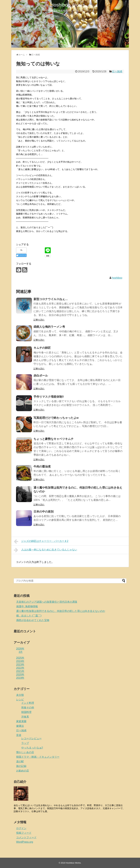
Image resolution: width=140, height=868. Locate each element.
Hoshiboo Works (68, 5)
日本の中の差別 (44, 512)
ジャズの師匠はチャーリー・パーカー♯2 (41, 541)
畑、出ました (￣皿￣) (29, 616)
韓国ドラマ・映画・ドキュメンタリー (38, 757)
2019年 (20, 678)
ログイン (21, 828)
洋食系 (25, 717)
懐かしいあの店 (25, 752)
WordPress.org (25, 842)
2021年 (20, 671)
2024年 (20, 661)
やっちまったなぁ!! (32, 748)
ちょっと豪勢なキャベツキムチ (54, 439)
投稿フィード (24, 833)
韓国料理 (26, 712)
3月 (21, 652)
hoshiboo (117, 278)
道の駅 (20, 761)
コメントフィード (26, 837)
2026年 (20, 649)
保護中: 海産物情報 (27, 606)
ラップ (25, 743)
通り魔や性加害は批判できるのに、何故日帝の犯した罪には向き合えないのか (61, 611)
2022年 (20, 668)
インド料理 (28, 703)
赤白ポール (41, 376)
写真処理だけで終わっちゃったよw (56, 418)
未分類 (20, 695)
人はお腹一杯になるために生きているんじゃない (46, 550)
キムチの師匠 (42, 348)
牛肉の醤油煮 (42, 467)
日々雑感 (117, 71)
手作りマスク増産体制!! (49, 397)
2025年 (20, 658)
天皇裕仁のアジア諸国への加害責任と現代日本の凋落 (47, 602)
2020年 (20, 674)
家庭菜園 (21, 721)
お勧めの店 (23, 771)
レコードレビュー (31, 738)
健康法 (20, 726)
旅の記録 (21, 766)
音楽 (19, 735)
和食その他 (28, 707)
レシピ (20, 700)
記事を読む (39, 320)
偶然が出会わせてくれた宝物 (33, 620)
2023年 (20, 664)
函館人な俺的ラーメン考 (49, 327)
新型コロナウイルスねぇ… (51, 299)
